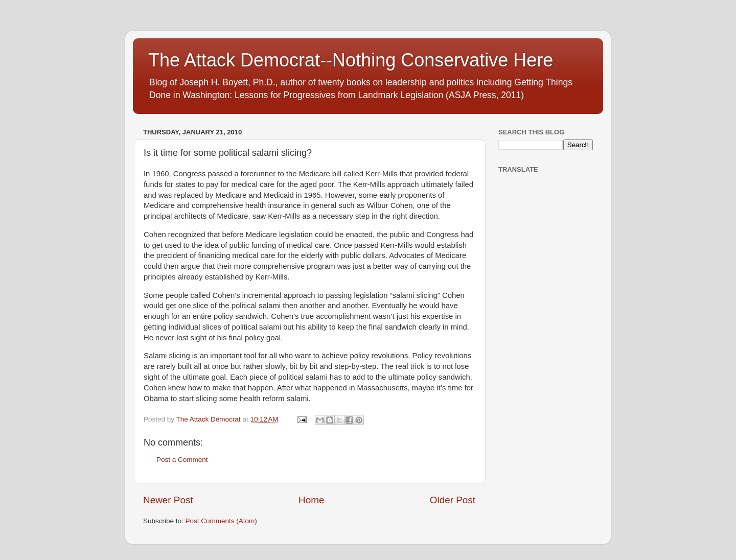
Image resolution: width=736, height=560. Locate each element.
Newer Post (168, 500)
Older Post (453, 500)
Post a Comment (182, 460)
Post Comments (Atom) (221, 521)
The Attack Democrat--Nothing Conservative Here (351, 60)
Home (311, 500)
